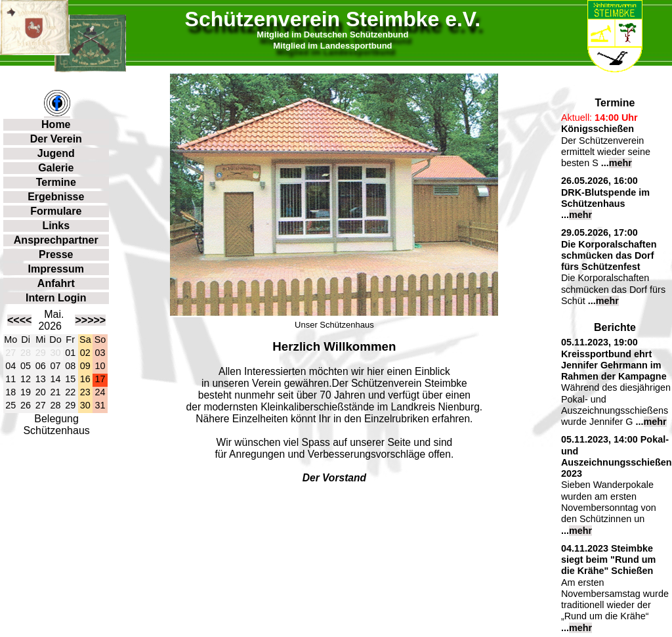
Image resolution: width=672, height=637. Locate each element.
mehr (620, 163)
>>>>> (90, 320)
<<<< (19, 320)
